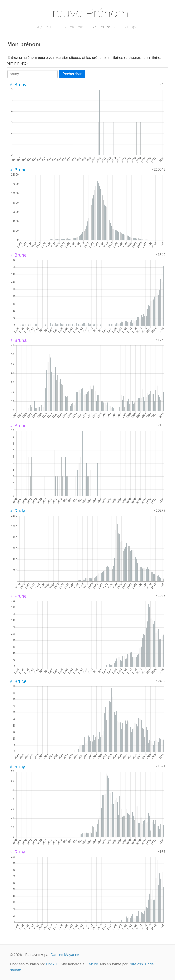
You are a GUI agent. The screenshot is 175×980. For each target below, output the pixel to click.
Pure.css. (136, 964)
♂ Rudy (17, 511)
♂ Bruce (18, 681)
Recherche (74, 27)
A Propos (131, 27)
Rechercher (72, 74)
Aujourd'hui (45, 27)
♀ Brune (18, 255)
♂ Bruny (18, 85)
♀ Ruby (17, 852)
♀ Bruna (18, 340)
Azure (93, 964)
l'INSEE (52, 964)
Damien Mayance (65, 955)
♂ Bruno (18, 170)
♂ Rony (17, 767)
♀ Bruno (18, 426)
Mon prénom (103, 27)
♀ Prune (18, 596)
